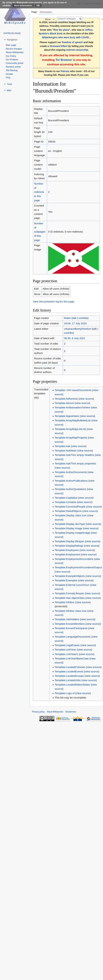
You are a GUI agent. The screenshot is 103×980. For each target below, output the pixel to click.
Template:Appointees (67, 416)
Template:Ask (62, 446)
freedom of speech (72, 42)
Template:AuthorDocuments (71, 472)
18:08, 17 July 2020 (75, 323)
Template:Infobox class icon (71, 611)
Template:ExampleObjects (70, 576)
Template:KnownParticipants (71, 628)
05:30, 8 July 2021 (75, 338)
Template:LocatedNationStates (72, 685)
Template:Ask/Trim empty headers (74, 455)
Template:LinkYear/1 (66, 654)
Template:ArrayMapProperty (71, 438)
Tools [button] (10, 84)
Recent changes (14, 49)
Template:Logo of (65, 693)
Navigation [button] (12, 40)
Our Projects (12, 60)
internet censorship (77, 50)
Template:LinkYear (65, 650)
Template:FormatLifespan (69, 593)
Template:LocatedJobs (68, 680)
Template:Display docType (70, 524)
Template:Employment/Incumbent (74, 559)
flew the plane (61, 30)
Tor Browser (64, 60)
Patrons (65, 71)
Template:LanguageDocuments (73, 637)
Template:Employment (68, 554)
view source (86, 399)
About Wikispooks (15, 52)
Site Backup (12, 70)
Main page (11, 45)
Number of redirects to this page (39, 192)
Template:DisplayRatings (69, 546)
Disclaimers (71, 712)
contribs (83, 318)
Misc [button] (9, 90)
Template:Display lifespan (69, 541)
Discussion (46, 12)
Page (34, 12)
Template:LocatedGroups (69, 676)
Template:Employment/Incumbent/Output (78, 567)
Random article (13, 67)
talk (74, 318)
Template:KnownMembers (70, 624)
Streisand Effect (59, 46)
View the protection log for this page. (54, 301)
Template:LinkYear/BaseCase (72, 658)
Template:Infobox (65, 602)
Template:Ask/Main (66, 451)
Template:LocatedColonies (70, 667)
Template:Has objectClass (70, 598)
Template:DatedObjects (68, 511)
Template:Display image (68, 528)
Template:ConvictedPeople (70, 507)
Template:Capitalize (66, 498)
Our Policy (11, 56)
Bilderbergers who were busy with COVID (65, 37)
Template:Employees (67, 550)
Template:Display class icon (71, 515)
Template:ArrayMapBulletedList (73, 420)
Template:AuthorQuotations (70, 489)
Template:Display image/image (72, 533)
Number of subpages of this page (40, 232)
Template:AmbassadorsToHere (72, 407)
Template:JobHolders (67, 619)
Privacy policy (38, 712)
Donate (9, 74)
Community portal (14, 63)
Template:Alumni (64, 403)
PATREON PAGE (12, 33)
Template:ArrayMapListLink (70, 429)
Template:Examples (66, 580)
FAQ (8, 78)
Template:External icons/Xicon (72, 585)
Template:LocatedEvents (69, 671)
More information (23, 5)
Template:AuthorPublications (71, 481)
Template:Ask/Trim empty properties (75, 463)
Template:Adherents (66, 399)
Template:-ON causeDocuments (73, 390)
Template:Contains (65, 502)
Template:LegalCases (67, 645)
